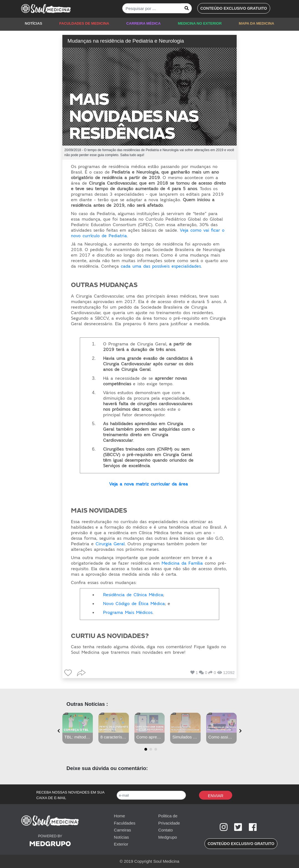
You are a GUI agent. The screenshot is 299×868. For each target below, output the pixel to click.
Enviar (216, 796)
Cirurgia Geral (110, 544)
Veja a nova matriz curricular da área (149, 484)
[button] (234, 8)
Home (119, 816)
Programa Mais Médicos (128, 613)
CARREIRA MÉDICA (144, 23)
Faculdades (125, 823)
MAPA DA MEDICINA (257, 23)
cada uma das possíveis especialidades (161, 266)
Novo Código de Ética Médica (134, 604)
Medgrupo (168, 837)
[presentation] (59, 731)
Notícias (121, 837)
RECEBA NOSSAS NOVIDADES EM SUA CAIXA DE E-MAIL (70, 795)
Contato (166, 830)
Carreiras (122, 830)
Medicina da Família (182, 563)
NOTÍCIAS (34, 23)
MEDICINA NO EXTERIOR (200, 23)
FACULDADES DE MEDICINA (84, 23)
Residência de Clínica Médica (133, 595)
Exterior (121, 844)
